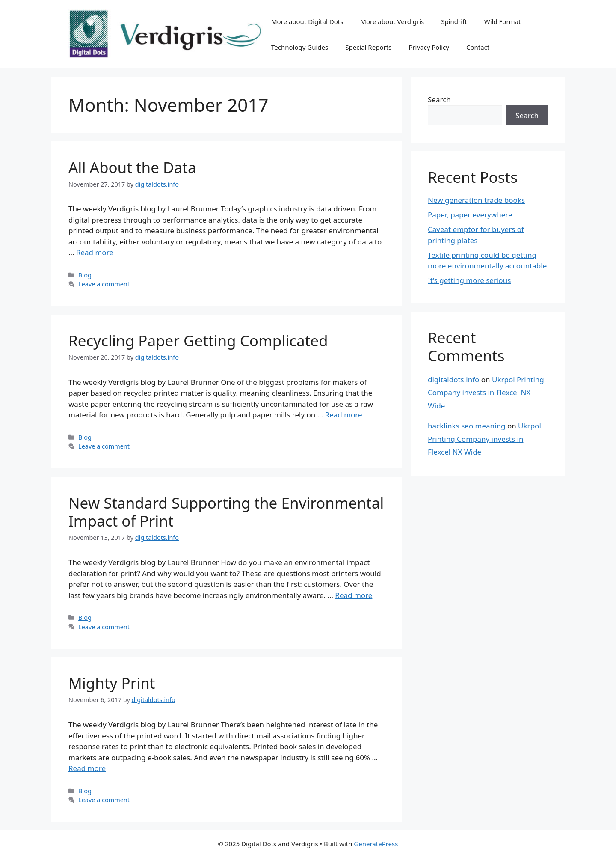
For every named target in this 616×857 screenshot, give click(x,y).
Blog (85, 275)
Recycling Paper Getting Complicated (198, 341)
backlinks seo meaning (466, 426)
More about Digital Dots (307, 21)
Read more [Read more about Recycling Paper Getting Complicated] (344, 415)
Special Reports (368, 47)
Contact (478, 47)
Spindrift (454, 21)
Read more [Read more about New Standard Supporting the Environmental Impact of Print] (354, 595)
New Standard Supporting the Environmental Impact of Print (226, 512)
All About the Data (132, 167)
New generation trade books (476, 200)
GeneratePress (376, 844)
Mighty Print (112, 683)
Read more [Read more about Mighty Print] (87, 768)
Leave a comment (104, 284)
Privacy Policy (429, 47)
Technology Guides (300, 47)
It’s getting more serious (469, 280)
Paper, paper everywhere (470, 215)
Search (439, 100)
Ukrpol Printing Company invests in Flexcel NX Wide (486, 393)
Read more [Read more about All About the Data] (95, 252)
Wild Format (503, 21)
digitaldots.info (453, 379)
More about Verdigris (392, 21)
